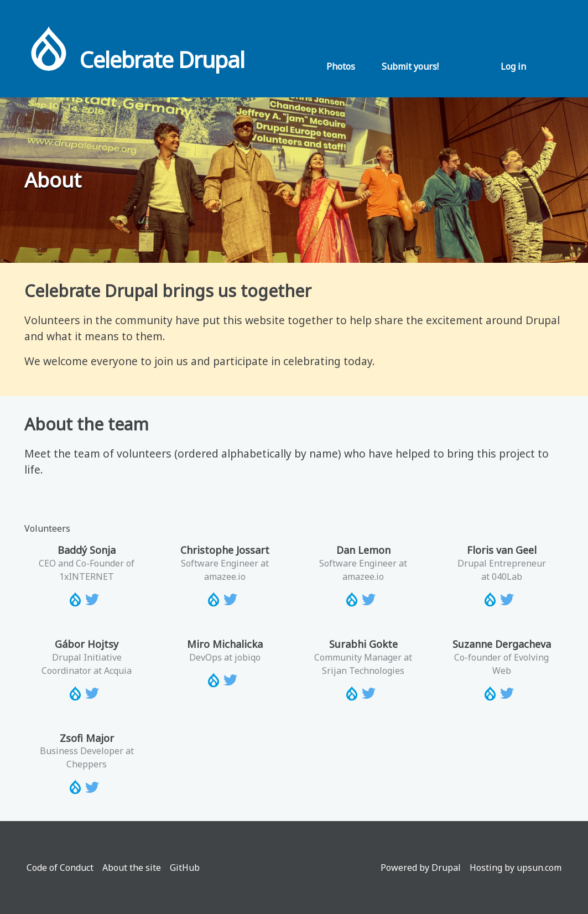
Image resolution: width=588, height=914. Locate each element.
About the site (132, 868)
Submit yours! (410, 66)
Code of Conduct (60, 868)
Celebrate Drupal (162, 59)
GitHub (185, 868)
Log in (513, 66)
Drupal (446, 868)
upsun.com (539, 868)
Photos (341, 66)
